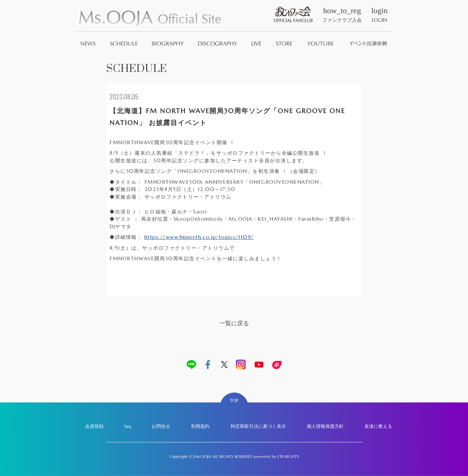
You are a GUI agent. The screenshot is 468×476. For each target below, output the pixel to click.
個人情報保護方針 (325, 426)
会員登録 (94, 426)
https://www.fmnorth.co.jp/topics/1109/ (199, 237)
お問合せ (161, 426)
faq (128, 426)
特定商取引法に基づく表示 (258, 426)
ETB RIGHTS (288, 456)
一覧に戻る (234, 323)
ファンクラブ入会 (342, 15)
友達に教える (378, 426)
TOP (234, 401)
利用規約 (200, 426)
